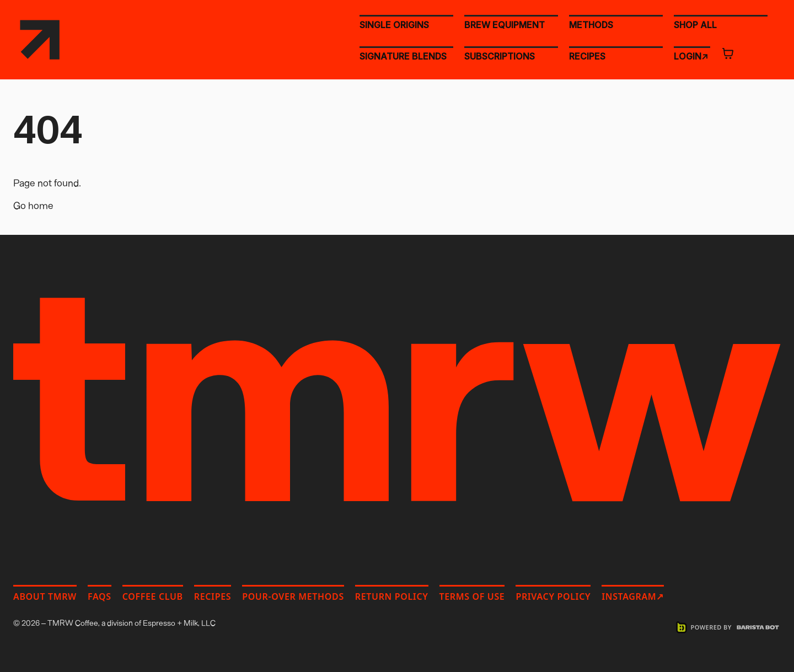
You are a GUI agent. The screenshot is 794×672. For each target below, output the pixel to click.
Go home (33, 205)
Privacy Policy (553, 596)
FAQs (100, 596)
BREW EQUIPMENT (505, 25)
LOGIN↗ (691, 56)
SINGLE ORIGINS (394, 25)
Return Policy (392, 596)
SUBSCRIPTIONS (500, 56)
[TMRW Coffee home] (40, 40)
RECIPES (587, 56)
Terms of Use (472, 596)
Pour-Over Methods (293, 596)
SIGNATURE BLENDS (403, 56)
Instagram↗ (633, 596)
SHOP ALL (695, 24)
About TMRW (45, 596)
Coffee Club (153, 596)
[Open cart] (728, 53)
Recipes (213, 596)
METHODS (591, 25)
